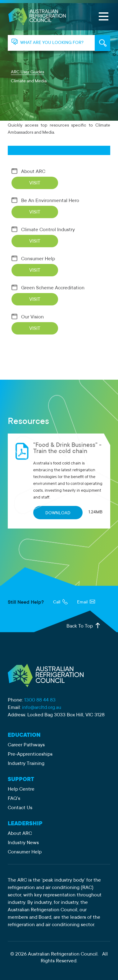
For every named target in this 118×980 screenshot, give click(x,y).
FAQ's (14, 799)
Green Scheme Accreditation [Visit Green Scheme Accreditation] (48, 288)
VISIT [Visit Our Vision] (35, 329)
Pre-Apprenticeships (30, 754)
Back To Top (84, 626)
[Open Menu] (103, 16)
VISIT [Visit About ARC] (35, 183)
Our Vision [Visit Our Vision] (28, 317)
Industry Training (26, 764)
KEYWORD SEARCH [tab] (102, 43)
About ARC (20, 834)
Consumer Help (25, 852)
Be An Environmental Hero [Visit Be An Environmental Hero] (45, 201)
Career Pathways (26, 745)
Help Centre (21, 789)
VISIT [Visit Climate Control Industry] (35, 241)
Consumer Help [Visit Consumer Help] (33, 259)
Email (86, 602)
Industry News (23, 843)
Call (60, 602)
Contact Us (20, 808)
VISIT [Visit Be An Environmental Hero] (35, 212)
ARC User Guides (27, 72)
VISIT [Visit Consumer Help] (35, 270)
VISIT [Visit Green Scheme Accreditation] (35, 300)
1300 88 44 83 (40, 700)
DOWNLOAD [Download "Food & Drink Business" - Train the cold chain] (58, 513)
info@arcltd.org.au (42, 708)
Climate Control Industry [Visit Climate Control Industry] (43, 230)
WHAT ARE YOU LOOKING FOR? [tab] (52, 43)
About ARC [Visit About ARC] (28, 172)
